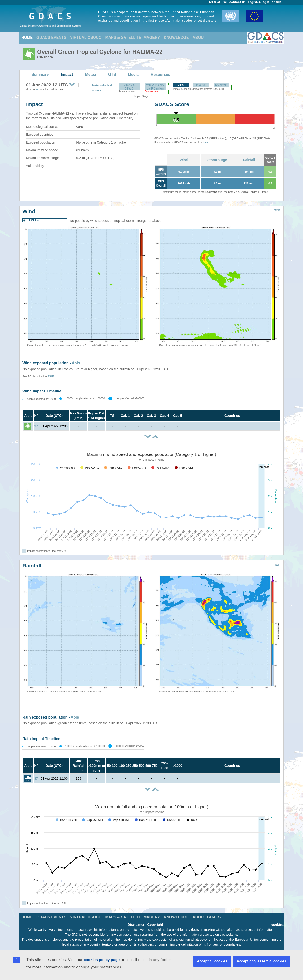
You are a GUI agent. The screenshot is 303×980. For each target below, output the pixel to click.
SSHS (51, 376)
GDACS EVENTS (51, 38)
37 (36, 426)
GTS (112, 74)
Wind (184, 160)
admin (276, 2)
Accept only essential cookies (261, 961)
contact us (238, 2)
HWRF (201, 85)
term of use (218, 2)
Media (133, 74)
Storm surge (217, 160)
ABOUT (199, 38)
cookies (277, 925)
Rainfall (249, 160)
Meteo (91, 74)
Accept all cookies (212, 961)
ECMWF (221, 85)
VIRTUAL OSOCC (86, 38)
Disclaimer (136, 925)
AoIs (76, 363)
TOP (277, 211)
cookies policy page (102, 960)
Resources (160, 74)
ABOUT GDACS (207, 917)
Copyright (155, 925)
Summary (40, 74)
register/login (259, 2)
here (206, 142)
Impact (67, 74)
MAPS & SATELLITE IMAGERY (132, 38)
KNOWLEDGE (176, 38)
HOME (27, 38)
